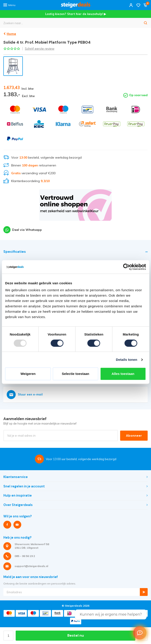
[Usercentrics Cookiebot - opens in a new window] (126, 267)
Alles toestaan (123, 374)
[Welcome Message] (140, 633)
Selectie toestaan (75, 374)
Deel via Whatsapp (23, 230)
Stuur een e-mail (25, 395)
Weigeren (28, 374)
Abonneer (134, 436)
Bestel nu (76, 635)
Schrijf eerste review (40, 49)
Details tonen (127, 360)
